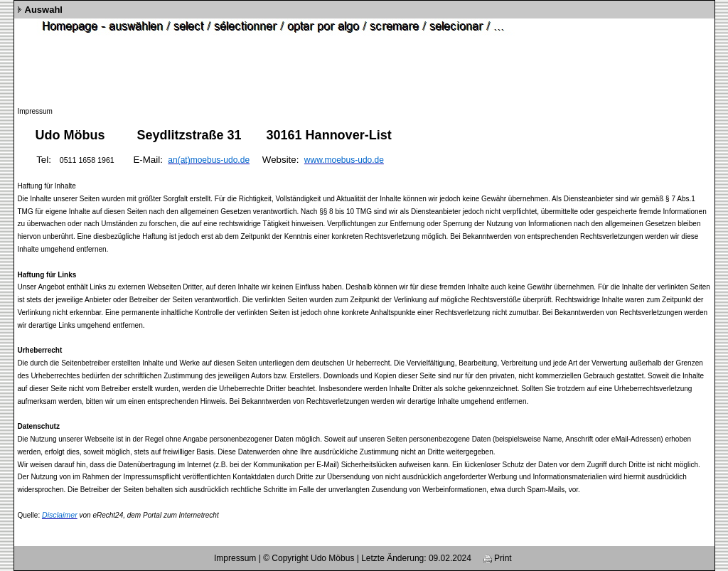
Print (498, 558)
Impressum (235, 558)
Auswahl (44, 10)
